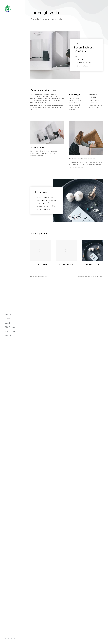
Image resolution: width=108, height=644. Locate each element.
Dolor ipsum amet (67, 265)
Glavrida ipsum (93, 265)
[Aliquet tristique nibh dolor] (36, 206)
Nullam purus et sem (45, 209)
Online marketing (83, 66)
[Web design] (76, 100)
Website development (84, 63)
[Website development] (75, 63)
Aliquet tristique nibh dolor (46, 206)
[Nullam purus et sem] (36, 209)
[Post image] (41, 250)
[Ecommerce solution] (96, 100)
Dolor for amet (41, 265)
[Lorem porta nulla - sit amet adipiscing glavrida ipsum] (36, 201)
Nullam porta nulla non (45, 197)
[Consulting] (75, 60)
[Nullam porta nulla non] (36, 197)
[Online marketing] (75, 66)
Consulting (80, 60)
